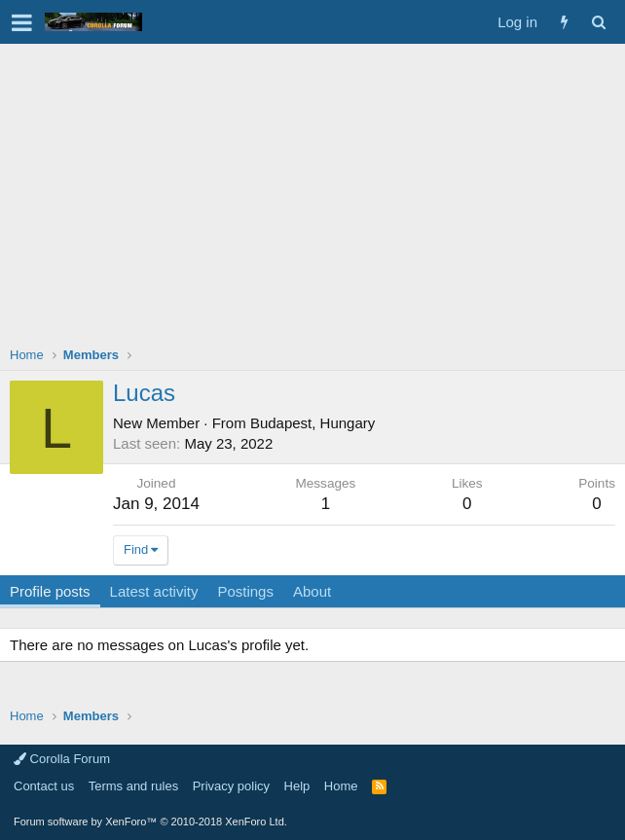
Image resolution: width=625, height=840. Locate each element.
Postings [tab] (245, 591)
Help (297, 786)
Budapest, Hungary (312, 423)
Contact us (44, 786)
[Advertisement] (312, 190)
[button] (22, 22)
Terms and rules (133, 786)
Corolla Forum (62, 759)
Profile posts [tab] (50, 591)
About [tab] (312, 591)
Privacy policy (231, 786)
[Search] (598, 22)
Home (341, 786)
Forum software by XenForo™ (150, 822)
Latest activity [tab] (154, 591)
